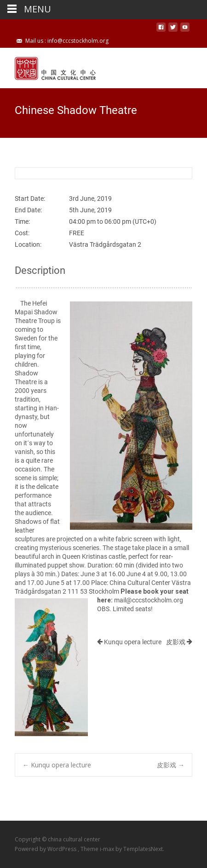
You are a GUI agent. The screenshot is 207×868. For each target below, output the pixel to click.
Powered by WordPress (46, 849)
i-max (108, 849)
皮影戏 (179, 642)
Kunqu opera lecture (129, 642)
